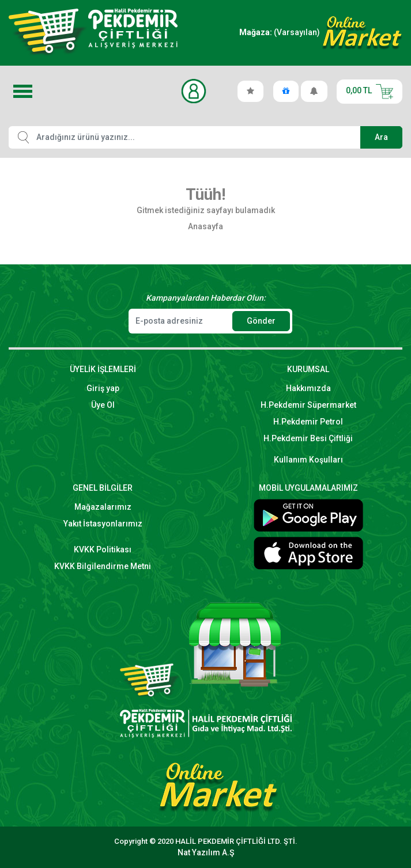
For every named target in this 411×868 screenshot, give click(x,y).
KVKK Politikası (103, 549)
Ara (381, 137)
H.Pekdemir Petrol (308, 422)
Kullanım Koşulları (308, 460)
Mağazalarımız (103, 507)
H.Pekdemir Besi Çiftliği (308, 438)
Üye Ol (103, 405)
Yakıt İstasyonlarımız (103, 524)
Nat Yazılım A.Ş (206, 852)
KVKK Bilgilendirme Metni (103, 566)
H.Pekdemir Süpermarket (308, 405)
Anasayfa (205, 226)
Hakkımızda (308, 388)
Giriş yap (103, 388)
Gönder (261, 321)
